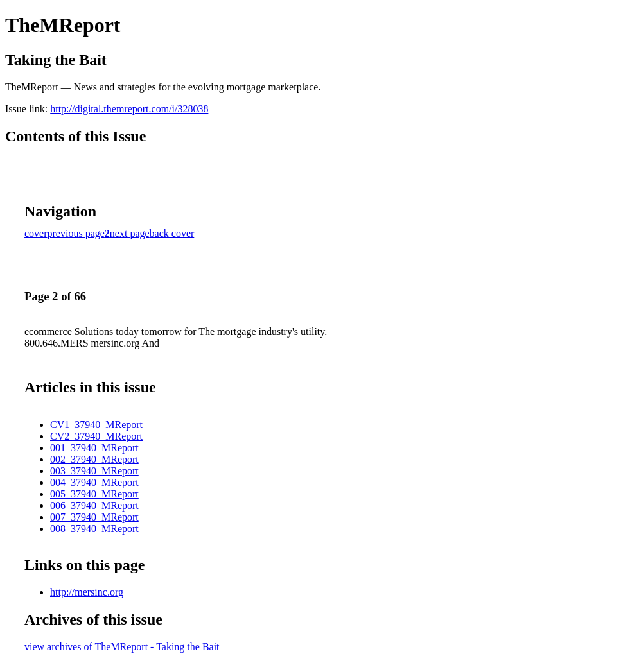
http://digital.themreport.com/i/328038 (129, 109)
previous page (76, 233)
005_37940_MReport (94, 494)
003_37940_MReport (94, 471)
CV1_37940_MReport (96, 425)
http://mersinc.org (87, 592)
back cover (172, 233)
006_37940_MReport (94, 505)
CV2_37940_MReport (96, 436)
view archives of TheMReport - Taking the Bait (122, 647)
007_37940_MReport (94, 517)
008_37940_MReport (94, 529)
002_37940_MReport (94, 459)
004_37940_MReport (94, 482)
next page (130, 233)
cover (36, 233)
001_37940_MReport (94, 448)
